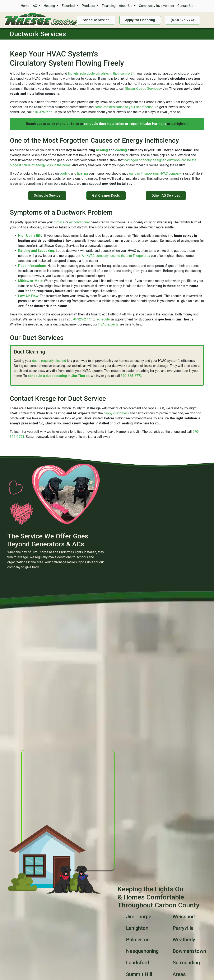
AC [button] (35, 6)
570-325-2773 (43, 112)
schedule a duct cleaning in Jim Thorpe (59, 376)
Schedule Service (47, 195)
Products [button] (89, 6)
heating (102, 150)
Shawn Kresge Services (143, 89)
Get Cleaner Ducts (106, 195)
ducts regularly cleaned (49, 361)
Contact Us (185, 6)
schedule (103, 319)
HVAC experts (108, 324)
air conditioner (80, 222)
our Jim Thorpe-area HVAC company (155, 174)
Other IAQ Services (166, 195)
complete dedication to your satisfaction (124, 107)
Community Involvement (157, 6)
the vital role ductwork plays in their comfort (100, 74)
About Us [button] (126, 6)
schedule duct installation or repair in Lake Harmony (125, 124)
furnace (59, 222)
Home (25, 6)
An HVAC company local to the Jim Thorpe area (116, 256)
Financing (109, 6)
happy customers (116, 413)
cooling (121, 150)
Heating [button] (50, 6)
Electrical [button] (69, 6)
